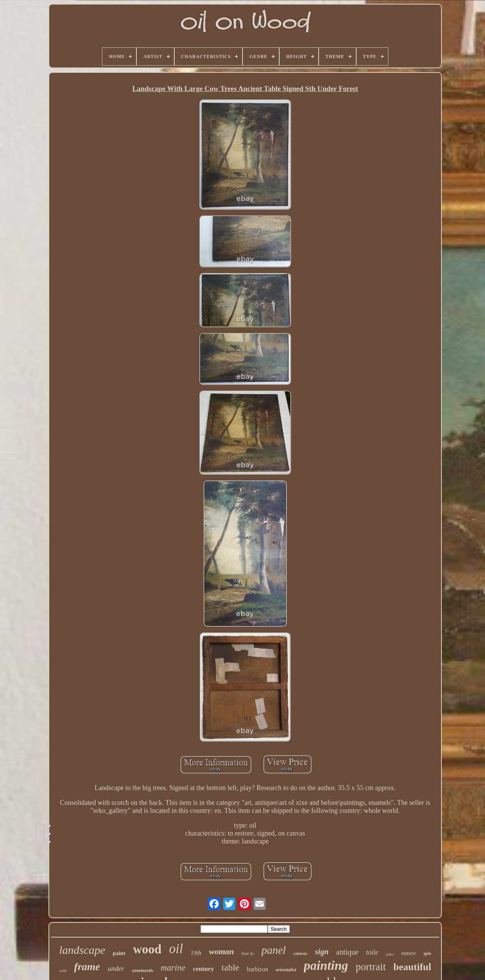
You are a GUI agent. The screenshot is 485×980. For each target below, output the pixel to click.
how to (248, 953)
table (231, 967)
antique (347, 952)
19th (196, 953)
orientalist (286, 970)
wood (147, 949)
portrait (371, 967)
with (63, 971)
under (116, 968)
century (203, 969)
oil (176, 949)
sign (322, 952)
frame (87, 967)
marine (173, 968)
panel (274, 950)
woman (222, 951)
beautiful (412, 967)
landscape (82, 950)
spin (427, 953)
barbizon (257, 969)
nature (409, 953)
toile (372, 952)
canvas (300, 953)
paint (119, 953)
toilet (390, 954)
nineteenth (142, 971)
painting (326, 965)
